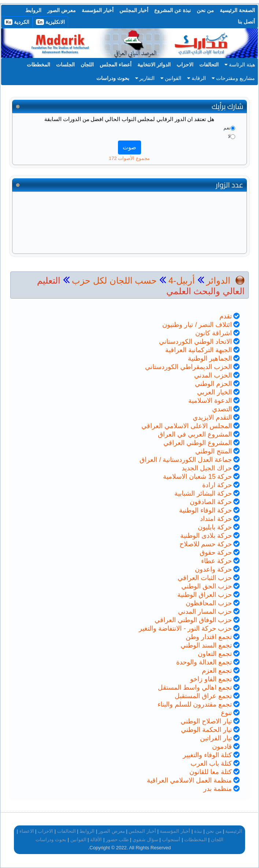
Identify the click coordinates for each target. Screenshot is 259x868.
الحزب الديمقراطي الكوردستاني (188, 367)
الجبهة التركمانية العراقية (199, 350)
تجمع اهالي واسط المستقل (195, 688)
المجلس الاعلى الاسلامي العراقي (187, 426)
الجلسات (65, 65)
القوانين (171, 78)
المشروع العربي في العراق (195, 434)
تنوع (226, 713)
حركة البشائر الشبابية (203, 493)
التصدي (222, 409)
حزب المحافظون (209, 603)
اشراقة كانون (214, 333)
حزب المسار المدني (205, 612)
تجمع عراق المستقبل (203, 696)
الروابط (33, 10)
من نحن (205, 10)
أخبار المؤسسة (98, 10)
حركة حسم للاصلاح (206, 544)
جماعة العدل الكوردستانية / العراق (186, 460)
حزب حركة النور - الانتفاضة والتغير (185, 628)
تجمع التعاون (215, 654)
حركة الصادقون (211, 502)
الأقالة (96, 840)
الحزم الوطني (213, 384)
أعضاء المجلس (116, 65)
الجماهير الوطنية (210, 358)
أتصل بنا (246, 22)
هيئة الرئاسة (240, 65)
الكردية (17, 22)
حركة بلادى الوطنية (206, 536)
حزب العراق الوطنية (205, 595)
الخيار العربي (214, 392)
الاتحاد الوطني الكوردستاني (195, 342)
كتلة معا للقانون (211, 772)
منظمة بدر (218, 789)
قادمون (222, 747)
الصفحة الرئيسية (237, 10)
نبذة (198, 831)
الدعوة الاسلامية (210, 401)
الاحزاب (185, 65)
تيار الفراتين (216, 738)
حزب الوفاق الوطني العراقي (193, 620)
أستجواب (171, 840)
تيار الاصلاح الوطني (206, 721)
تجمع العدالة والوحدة (204, 662)
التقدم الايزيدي (212, 417)
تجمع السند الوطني (206, 645)
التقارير (145, 78)
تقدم (226, 316)
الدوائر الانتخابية (154, 65)
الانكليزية (50, 22)
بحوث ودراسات (113, 78)
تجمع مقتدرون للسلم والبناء (195, 704)
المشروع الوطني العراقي (198, 443)
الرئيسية (234, 831)
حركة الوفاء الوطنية (206, 510)
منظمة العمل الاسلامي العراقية (189, 780)
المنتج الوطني (214, 451)
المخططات (38, 65)
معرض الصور (62, 10)
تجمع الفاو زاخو (211, 679)
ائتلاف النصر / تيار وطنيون (197, 325)
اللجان (87, 65)
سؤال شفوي (145, 840)
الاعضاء (27, 831)
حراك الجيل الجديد (207, 468)
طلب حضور (117, 840)
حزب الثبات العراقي (205, 578)
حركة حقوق (216, 552)
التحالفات (209, 65)
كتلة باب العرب (211, 763)
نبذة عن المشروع (173, 10)
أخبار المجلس (134, 10)
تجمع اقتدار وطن (209, 637)
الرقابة (197, 78)
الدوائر (218, 280)
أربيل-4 (180, 280)
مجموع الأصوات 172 (129, 158)
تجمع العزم (217, 671)
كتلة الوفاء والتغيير (207, 755)
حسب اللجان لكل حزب (114, 280)
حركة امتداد (216, 519)
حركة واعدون (213, 569)
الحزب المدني (213, 375)
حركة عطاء (217, 561)
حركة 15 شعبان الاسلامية (197, 477)
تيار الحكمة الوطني (206, 730)
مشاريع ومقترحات (233, 78)
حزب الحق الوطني (207, 586)
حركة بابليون (215, 527)
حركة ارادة (217, 485)
